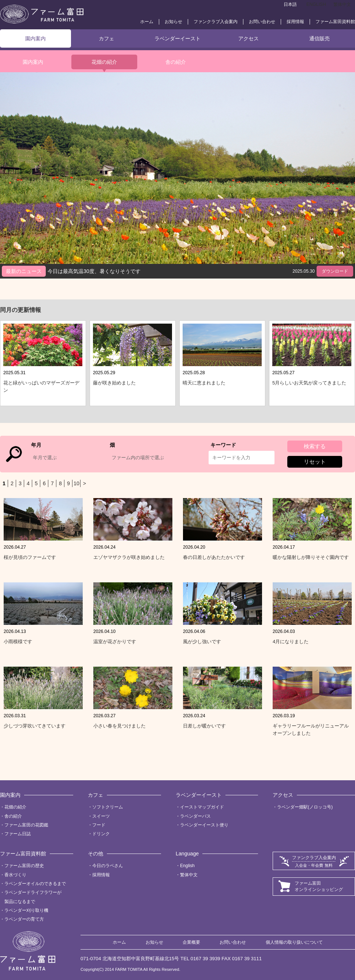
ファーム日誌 (18, 834)
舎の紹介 (176, 62)
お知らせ (173, 22)
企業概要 (191, 942)
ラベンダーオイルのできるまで (35, 884)
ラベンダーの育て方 (24, 919)
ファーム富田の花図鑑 (26, 825)
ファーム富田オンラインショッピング (319, 886)
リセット (315, 462)
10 (76, 483)
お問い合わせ (262, 22)
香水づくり (15, 875)
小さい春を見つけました (119, 726)
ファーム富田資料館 (335, 22)
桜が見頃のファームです (30, 557)
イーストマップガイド (202, 807)
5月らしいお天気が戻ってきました (309, 383)
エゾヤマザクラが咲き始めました (129, 557)
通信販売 (319, 38)
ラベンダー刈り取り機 (26, 910)
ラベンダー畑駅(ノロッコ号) (305, 807)
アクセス (248, 38)
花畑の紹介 (104, 62)
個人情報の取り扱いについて (294, 942)
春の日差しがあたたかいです (214, 557)
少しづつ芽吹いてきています (35, 726)
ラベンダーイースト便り (204, 825)
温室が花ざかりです (115, 642)
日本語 (290, 4)
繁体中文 (342, 4)
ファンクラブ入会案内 (216, 22)
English (187, 866)
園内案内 (35, 38)
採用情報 (295, 22)
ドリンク (101, 834)
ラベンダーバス (195, 816)
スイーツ (101, 816)
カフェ (106, 38)
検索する (315, 446)
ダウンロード (335, 271)
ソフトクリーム (108, 807)
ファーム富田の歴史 (24, 866)
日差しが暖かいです (204, 726)
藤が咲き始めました (114, 383)
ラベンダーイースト (177, 38)
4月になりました (291, 642)
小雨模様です (18, 642)
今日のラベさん (108, 866)
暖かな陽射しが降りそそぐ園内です (311, 557)
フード (99, 825)
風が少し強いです (202, 642)
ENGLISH (316, 4)
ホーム (147, 22)
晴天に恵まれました (204, 383)
